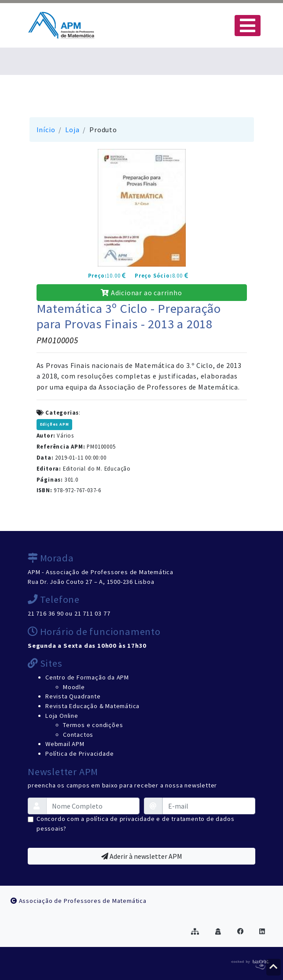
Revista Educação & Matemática (92, 706)
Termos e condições (93, 725)
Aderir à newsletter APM (142, 856)
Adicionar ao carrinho (141, 293)
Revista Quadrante (73, 696)
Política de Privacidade (79, 754)
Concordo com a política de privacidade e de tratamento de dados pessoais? (135, 824)
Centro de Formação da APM (87, 677)
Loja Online (62, 716)
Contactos (78, 735)
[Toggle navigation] (248, 26)
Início (46, 130)
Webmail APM (65, 744)
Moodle (74, 687)
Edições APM (55, 424)
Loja (72, 130)
